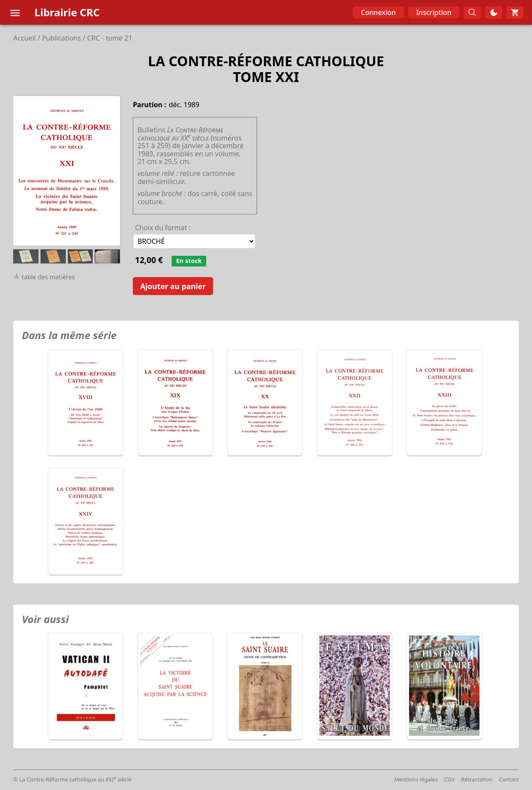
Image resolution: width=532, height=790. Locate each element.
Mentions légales (416, 779)
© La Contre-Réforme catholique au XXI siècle (72, 779)
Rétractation (477, 779)
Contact (509, 779)
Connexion (378, 12)
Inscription (434, 12)
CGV (449, 779)
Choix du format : (163, 228)
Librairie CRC (67, 12)
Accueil (25, 38)
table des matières (44, 277)
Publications (61, 38)
